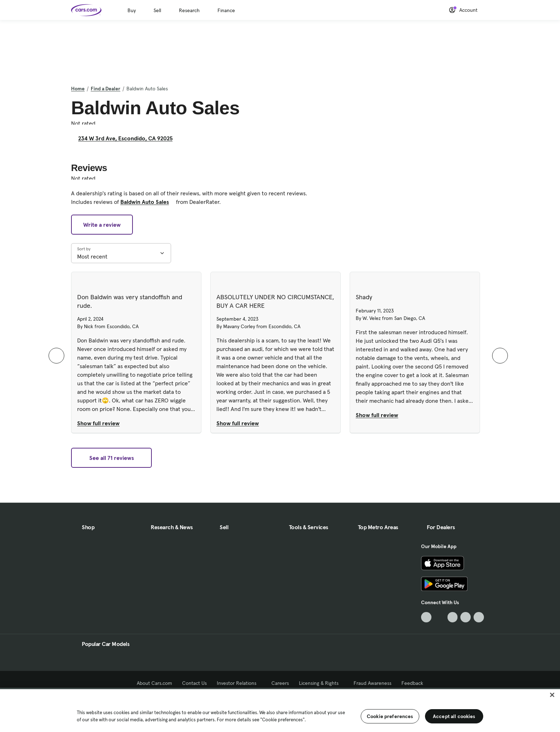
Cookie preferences (390, 716)
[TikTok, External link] (426, 617)
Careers (280, 683)
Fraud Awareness (372, 683)
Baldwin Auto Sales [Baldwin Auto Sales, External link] (147, 202)
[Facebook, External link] (439, 617)
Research (189, 10)
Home (78, 89)
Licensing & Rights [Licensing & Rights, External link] (321, 683)
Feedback (412, 683)
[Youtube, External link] (453, 617)
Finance (226, 10)
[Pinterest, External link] (479, 617)
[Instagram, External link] (466, 617)
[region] (280, 710)
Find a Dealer (106, 89)
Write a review (102, 225)
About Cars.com (154, 683)
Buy (132, 10)
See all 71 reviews (112, 458)
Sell (157, 10)
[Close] (552, 695)
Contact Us (194, 683)
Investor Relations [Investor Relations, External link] (239, 683)
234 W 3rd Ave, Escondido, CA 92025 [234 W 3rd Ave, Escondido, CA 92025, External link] (128, 138)
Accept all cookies (454, 716)
